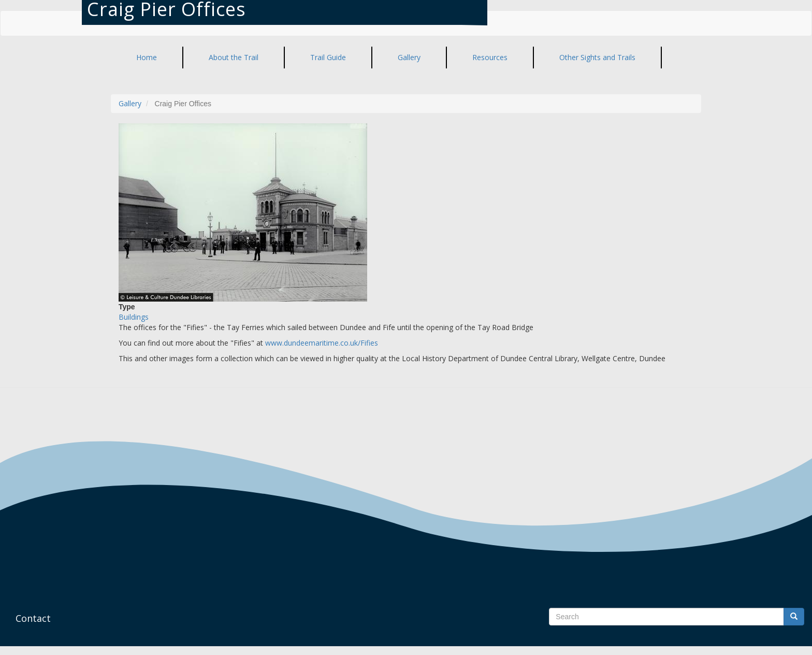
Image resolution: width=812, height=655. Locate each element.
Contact (33, 618)
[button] (406, 212)
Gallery (130, 103)
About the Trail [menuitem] (234, 57)
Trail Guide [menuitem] (328, 57)
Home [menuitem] (147, 57)
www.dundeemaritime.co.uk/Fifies (322, 343)
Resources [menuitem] (490, 57)
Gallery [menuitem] (409, 57)
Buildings (134, 317)
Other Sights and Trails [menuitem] (597, 57)
